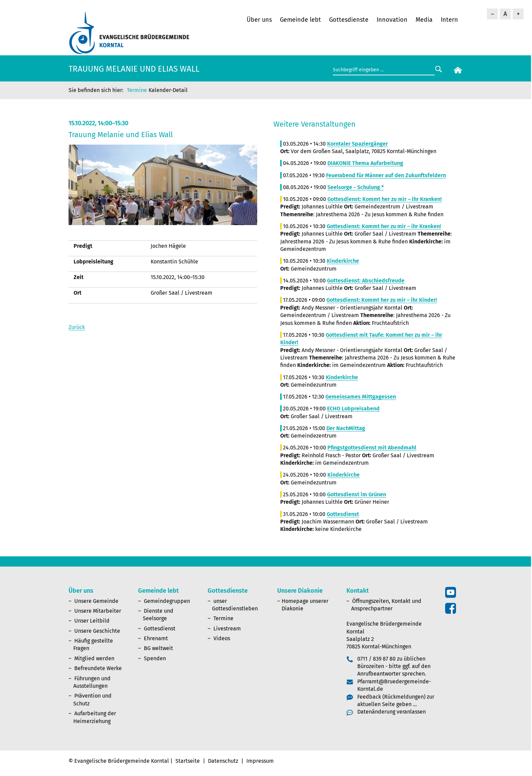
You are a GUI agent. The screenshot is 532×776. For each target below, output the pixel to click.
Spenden (155, 658)
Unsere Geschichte (97, 631)
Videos (222, 638)
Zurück (77, 327)
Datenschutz (223, 761)
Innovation (392, 20)
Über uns (259, 20)
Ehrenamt (156, 638)
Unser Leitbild (92, 621)
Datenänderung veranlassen (392, 712)
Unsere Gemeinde (96, 601)
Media (424, 20)
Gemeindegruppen (167, 601)
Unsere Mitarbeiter (98, 611)
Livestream (227, 629)
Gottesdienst (160, 629)
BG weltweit (158, 648)
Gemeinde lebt (300, 20)
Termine (137, 90)
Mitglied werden (94, 658)
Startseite (188, 761)
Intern (449, 20)
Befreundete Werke (98, 668)
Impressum (260, 761)
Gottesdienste (349, 20)
